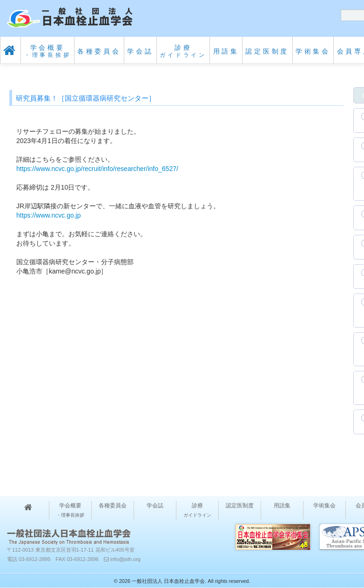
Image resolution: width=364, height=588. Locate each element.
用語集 (226, 51)
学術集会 (313, 51)
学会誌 (140, 51)
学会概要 (48, 51)
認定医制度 (267, 51)
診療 (183, 51)
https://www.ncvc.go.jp (49, 215)
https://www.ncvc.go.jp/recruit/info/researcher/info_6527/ (97, 169)
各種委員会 (99, 51)
